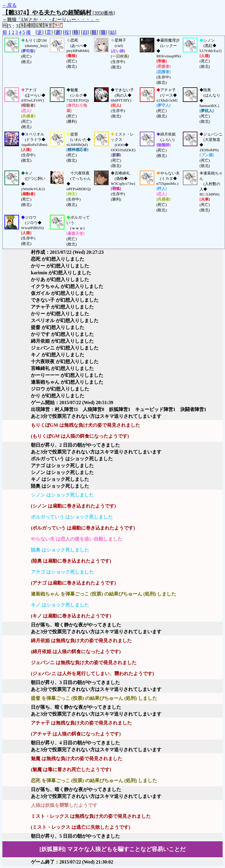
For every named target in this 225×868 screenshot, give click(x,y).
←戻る (9, 5)
